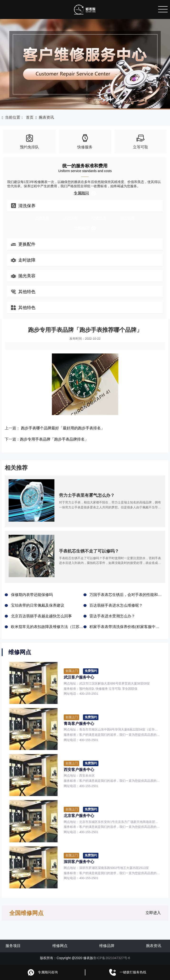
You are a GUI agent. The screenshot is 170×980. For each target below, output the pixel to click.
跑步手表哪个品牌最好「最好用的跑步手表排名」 (63, 428)
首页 (30, 117)
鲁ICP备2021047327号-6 (112, 958)
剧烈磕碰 (128, 218)
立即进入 (153, 913)
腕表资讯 (46, 117)
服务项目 (13, 946)
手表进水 (99, 218)
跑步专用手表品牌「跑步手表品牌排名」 (54, 439)
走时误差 (71, 218)
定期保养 (42, 218)
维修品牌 (107, 946)
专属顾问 (85, 193)
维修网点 (60, 946)
